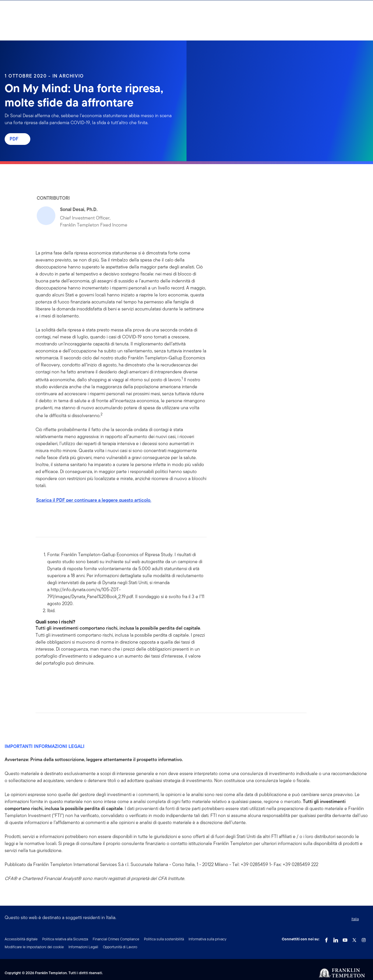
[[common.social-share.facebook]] (40, 682)
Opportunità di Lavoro (120, 947)
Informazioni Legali (83, 947)
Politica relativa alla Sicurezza (65, 939)
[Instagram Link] (364, 939)
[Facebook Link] (326, 939)
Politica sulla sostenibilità (164, 939)
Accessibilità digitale (21, 939)
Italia (355, 919)
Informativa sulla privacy (207, 939)
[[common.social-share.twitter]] (59, 682)
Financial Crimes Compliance (116, 939)
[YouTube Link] (345, 939)
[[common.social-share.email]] (68, 682)
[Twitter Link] (354, 939)
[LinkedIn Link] (336, 939)
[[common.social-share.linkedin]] (50, 682)
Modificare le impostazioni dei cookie (34, 947)
